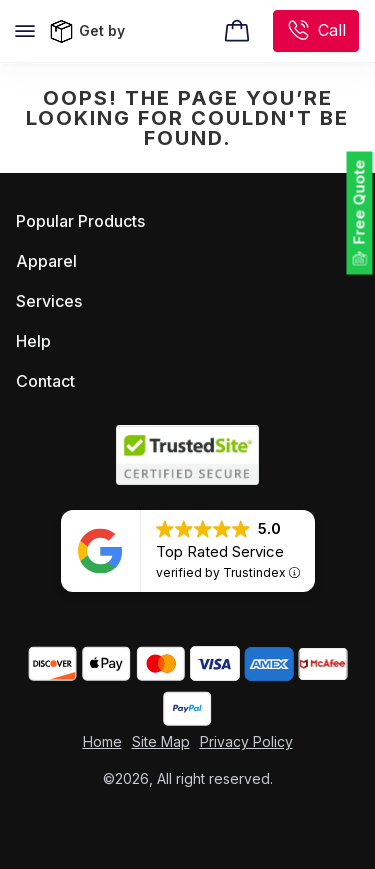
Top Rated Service (220, 551)
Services (49, 301)
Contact (45, 381)
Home (102, 741)
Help (33, 341)
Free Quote (359, 202)
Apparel (46, 261)
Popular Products (80, 221)
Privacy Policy (246, 741)
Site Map (161, 741)
